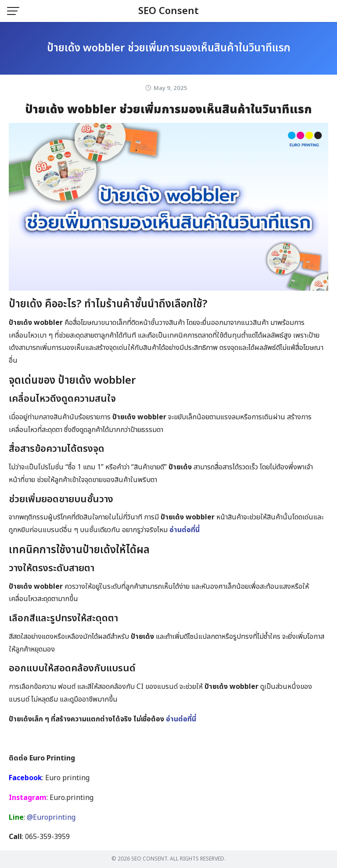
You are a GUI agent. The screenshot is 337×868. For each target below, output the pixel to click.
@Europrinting (51, 818)
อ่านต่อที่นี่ (185, 530)
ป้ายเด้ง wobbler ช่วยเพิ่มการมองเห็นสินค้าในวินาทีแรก (169, 48)
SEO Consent (168, 11)
